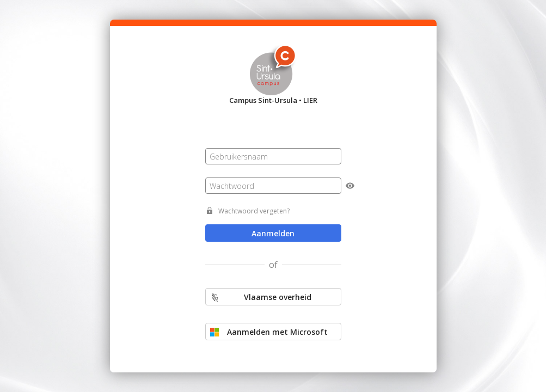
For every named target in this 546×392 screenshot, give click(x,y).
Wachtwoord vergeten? (254, 211)
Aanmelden (273, 233)
